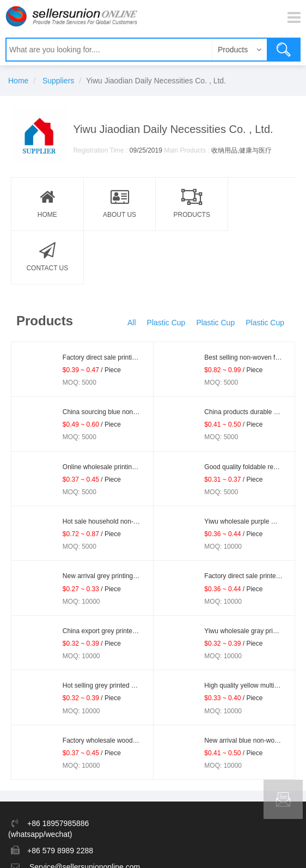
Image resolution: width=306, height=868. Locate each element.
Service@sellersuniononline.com (85, 814)
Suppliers (58, 81)
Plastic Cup (166, 269)
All (132, 269)
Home (18, 81)
